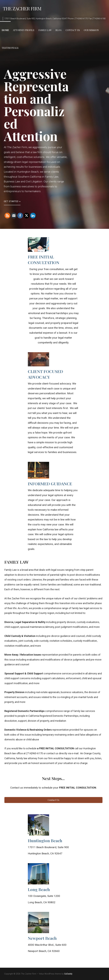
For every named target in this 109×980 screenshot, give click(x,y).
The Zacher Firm (22, 8)
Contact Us (73, 30)
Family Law (45, 30)
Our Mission (91, 30)
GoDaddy (68, 974)
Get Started (11, 201)
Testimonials (10, 48)
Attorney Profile (24, 30)
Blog (59, 30)
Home (5, 30)
